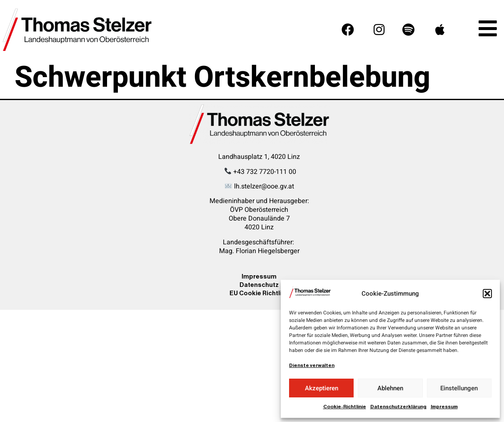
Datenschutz (259, 285)
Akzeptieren (322, 388)
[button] (487, 294)
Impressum (444, 407)
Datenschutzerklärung (398, 407)
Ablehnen (390, 388)
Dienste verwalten (312, 365)
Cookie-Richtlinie (345, 407)
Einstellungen (459, 388)
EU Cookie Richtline (259, 293)
